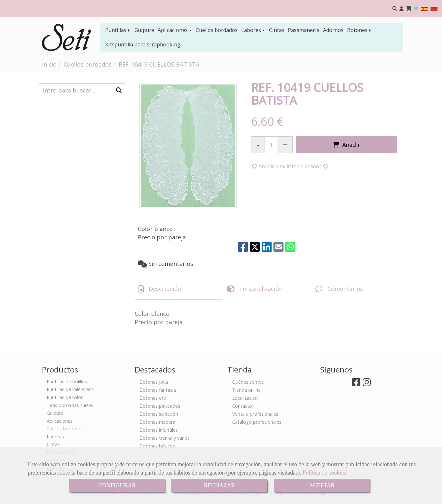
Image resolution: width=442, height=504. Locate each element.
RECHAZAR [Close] (219, 485)
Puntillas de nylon (65, 397)
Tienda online (246, 390)
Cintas (277, 30)
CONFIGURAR (117, 485)
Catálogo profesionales (257, 422)
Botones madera (157, 422)
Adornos (333, 30)
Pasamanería (304, 30)
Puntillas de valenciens (70, 389)
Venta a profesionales (255, 414)
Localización (245, 398)
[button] (402, 9)
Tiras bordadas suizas (70, 405)
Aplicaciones (175, 30)
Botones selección (159, 414)
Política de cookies (324, 473)
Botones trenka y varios (165, 438)
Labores (253, 30)
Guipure (144, 30)
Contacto (242, 406)
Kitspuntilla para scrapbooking (143, 44)
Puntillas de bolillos (67, 382)
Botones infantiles (159, 430)
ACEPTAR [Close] (322, 485)
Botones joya (154, 382)
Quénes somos (248, 382)
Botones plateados (160, 406)
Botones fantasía (158, 390)
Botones (359, 30)
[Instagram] (367, 384)
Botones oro (153, 398)
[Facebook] (356, 384)
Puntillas (118, 30)
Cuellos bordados (217, 30)
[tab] (179, 289)
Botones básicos (157, 446)
